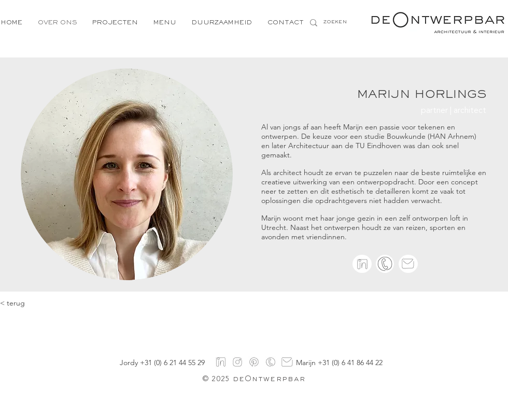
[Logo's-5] (271, 362)
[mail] (287, 362)
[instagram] (237, 362)
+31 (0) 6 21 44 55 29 (172, 363)
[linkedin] (362, 264)
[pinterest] (254, 362)
